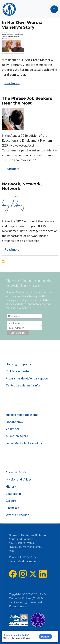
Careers (11, 501)
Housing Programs (18, 364)
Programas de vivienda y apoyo (27, 378)
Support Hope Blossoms (22, 415)
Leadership (13, 494)
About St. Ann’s (16, 472)
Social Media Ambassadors (24, 443)
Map (12, 551)
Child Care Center (18, 371)
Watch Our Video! (18, 515)
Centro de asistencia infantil (25, 385)
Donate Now (14, 422)
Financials (12, 508)
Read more (12, 83)
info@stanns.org (27, 561)
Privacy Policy (17, 606)
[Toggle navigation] (54, 9)
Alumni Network (17, 436)
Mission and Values (19, 479)
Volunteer (12, 429)
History (11, 486)
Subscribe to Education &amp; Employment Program (3, 262)
